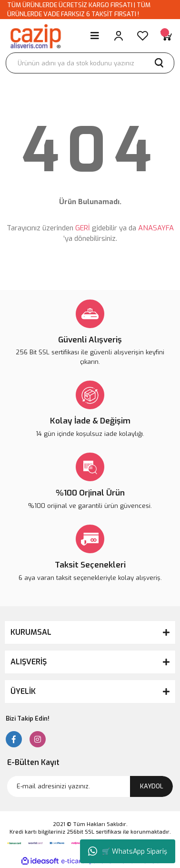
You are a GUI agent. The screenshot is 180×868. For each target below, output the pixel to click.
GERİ (83, 228)
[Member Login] (119, 36)
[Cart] (166, 36)
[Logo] (35, 36)
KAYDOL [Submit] (152, 786)
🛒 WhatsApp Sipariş (128, 851)
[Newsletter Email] (90, 786)
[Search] (90, 63)
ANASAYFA (156, 228)
